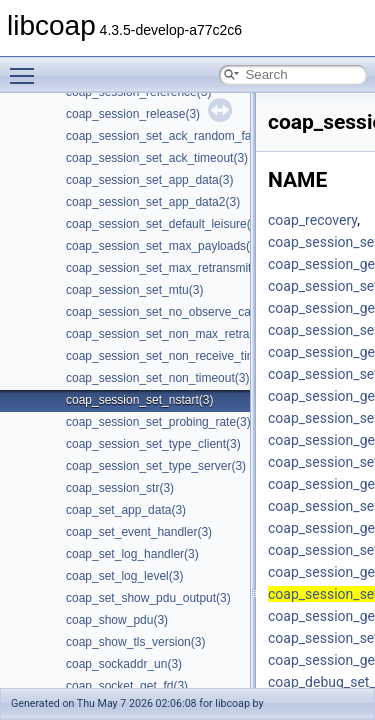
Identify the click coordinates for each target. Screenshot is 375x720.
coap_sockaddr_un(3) (124, 664)
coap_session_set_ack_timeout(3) (157, 158)
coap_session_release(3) (133, 114)
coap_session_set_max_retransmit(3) (166, 268)
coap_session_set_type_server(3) (156, 466)
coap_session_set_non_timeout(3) (157, 378)
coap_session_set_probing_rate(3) (158, 422)
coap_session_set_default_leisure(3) (163, 224)
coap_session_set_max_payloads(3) (163, 246)
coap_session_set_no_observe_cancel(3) (176, 312)
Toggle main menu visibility (27, 67)
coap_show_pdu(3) (117, 620)
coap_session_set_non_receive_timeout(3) (180, 356)
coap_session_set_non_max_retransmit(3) (179, 334)
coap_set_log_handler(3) (132, 554)
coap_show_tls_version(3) (135, 642)
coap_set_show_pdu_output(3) (148, 598)
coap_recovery (312, 220)
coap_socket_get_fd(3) (127, 686)
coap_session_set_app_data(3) (149, 180)
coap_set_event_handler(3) (139, 532)
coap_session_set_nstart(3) (139, 400)
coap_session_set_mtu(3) (134, 290)
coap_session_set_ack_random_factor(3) (176, 136)
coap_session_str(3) (120, 488)
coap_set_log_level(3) (124, 576)
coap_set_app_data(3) (126, 510)
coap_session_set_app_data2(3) (153, 202)
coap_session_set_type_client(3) (153, 444)
